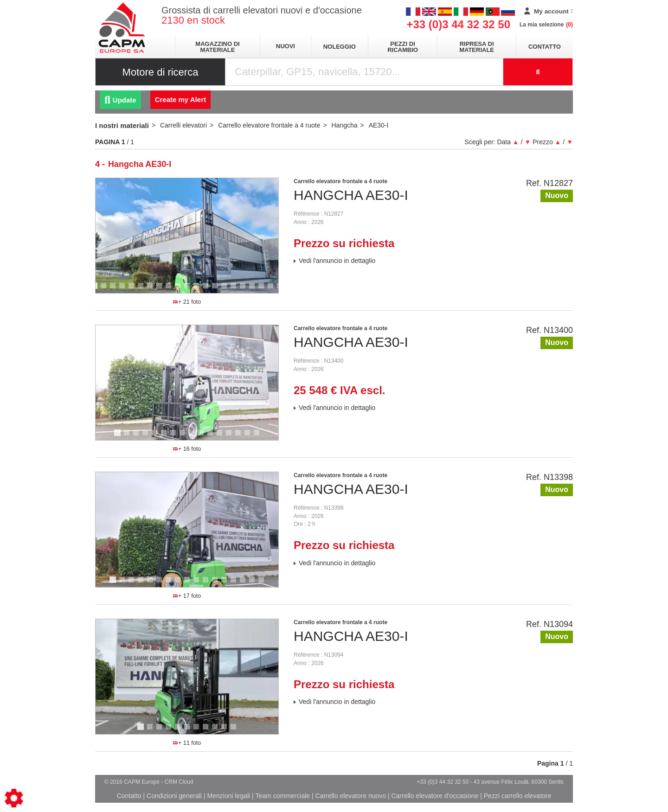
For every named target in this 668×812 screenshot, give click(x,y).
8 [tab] (161, 290)
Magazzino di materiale (217, 47)
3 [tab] (114, 290)
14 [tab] (218, 290)
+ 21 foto (187, 302)
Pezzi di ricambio (403, 47)
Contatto (545, 47)
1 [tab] (96, 290)
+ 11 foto (187, 743)
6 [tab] (142, 290)
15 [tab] (227, 290)
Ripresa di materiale (477, 47)
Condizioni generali (174, 796)
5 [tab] (133, 290)
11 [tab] (190, 290)
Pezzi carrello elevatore (518, 796)
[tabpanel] (187, 236)
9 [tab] (170, 290)
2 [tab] (105, 290)
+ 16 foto (187, 449)
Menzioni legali (229, 796)
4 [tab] (123, 290)
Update (120, 100)
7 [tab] (151, 290)
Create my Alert (180, 99)
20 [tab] (274, 290)
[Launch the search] (538, 72)
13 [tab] (209, 290)
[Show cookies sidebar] (14, 798)
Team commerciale (283, 796)
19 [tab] (264, 290)
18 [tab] (255, 290)
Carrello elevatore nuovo (351, 796)
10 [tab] (181, 290)
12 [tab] (199, 290)
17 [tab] (246, 290)
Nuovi (286, 46)
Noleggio (340, 47)
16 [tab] (237, 290)
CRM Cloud (179, 782)
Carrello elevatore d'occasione (435, 796)
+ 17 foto (187, 596)
